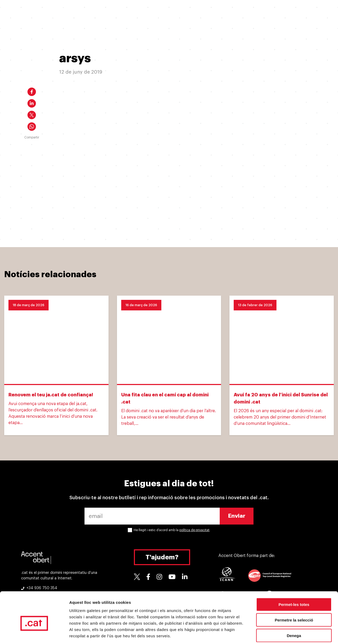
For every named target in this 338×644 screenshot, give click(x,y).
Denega (294, 610)
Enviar (237, 516)
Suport (253, 13)
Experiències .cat (218, 13)
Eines (277, 13)
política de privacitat (194, 530)
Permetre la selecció (294, 595)
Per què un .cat (175, 13)
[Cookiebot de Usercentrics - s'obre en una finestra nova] (34, 634)
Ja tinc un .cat (136, 13)
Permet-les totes (294, 579)
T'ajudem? (162, 557)
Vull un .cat (100, 13)
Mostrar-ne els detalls (304, 634)
